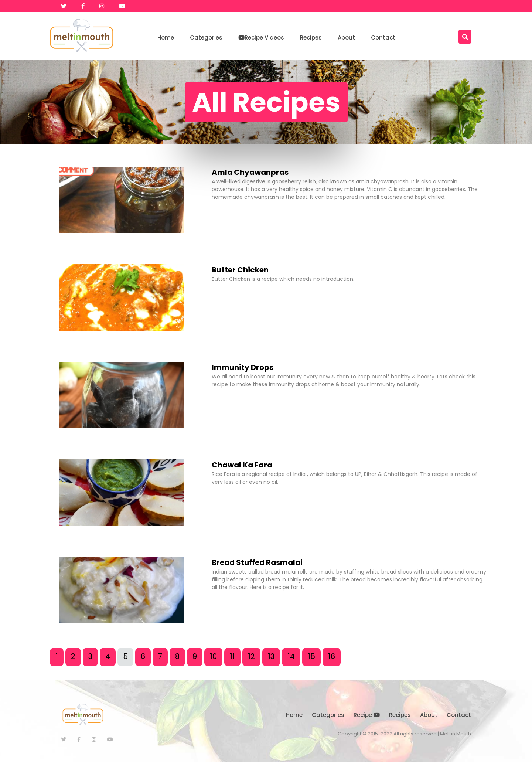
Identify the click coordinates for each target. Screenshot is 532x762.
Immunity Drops (243, 367)
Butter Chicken (240, 270)
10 (213, 656)
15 (311, 656)
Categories (206, 38)
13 (271, 656)
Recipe (367, 715)
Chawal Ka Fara (242, 465)
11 (232, 656)
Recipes (311, 38)
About (346, 38)
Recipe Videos (261, 38)
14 (291, 656)
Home (166, 38)
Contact (383, 38)
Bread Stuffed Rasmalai (257, 562)
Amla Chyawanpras (250, 172)
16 (332, 656)
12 (251, 656)
